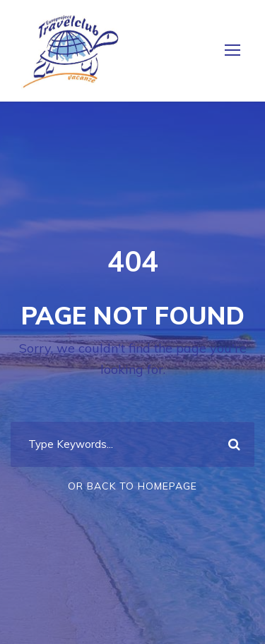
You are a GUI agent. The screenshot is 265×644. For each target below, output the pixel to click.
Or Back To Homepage (132, 486)
